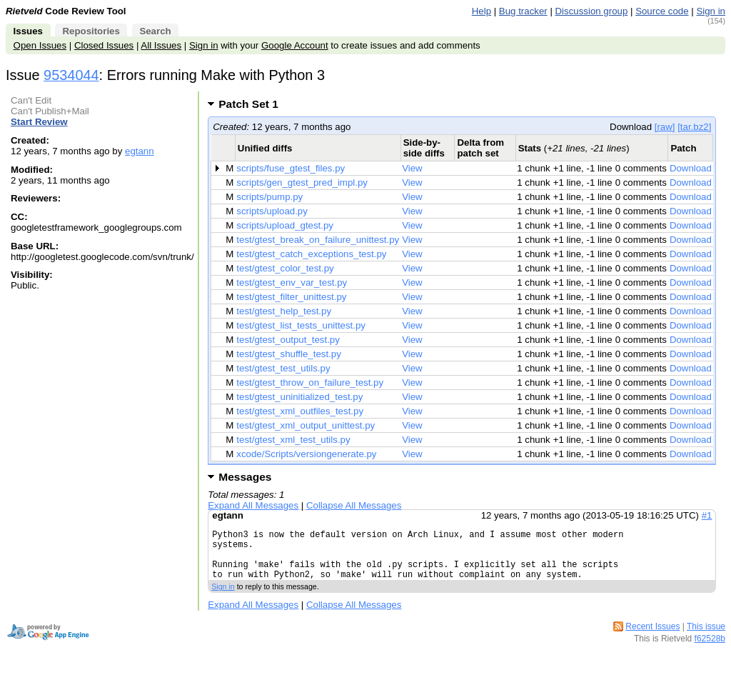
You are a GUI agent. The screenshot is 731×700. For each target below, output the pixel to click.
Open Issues (40, 45)
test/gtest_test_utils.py (283, 368)
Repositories (91, 31)
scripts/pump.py (269, 197)
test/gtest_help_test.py (284, 311)
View (412, 168)
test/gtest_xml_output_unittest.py (306, 425)
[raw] (665, 127)
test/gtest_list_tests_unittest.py (301, 325)
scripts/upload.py (272, 211)
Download (691, 168)
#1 (707, 515)
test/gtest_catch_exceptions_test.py (311, 254)
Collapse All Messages (354, 505)
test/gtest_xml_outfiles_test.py (300, 411)
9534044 (71, 75)
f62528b (710, 649)
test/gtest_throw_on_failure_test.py (310, 382)
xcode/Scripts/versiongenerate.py (306, 454)
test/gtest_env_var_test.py (292, 282)
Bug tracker (523, 11)
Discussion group (592, 11)
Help (482, 11)
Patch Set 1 (253, 104)
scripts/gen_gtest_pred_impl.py (302, 182)
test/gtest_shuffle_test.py (289, 354)
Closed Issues (104, 45)
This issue (706, 637)
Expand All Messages (253, 505)
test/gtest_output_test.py (288, 340)
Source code (662, 11)
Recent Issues (652, 637)
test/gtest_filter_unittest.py (291, 297)
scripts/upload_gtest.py (285, 225)
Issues (28, 31)
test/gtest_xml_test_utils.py (293, 440)
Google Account (295, 45)
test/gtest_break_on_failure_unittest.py (318, 240)
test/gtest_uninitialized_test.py (299, 397)
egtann (140, 151)
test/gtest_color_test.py (285, 268)
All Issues (161, 45)
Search (155, 31)
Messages (245, 477)
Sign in (711, 11)
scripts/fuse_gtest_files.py (291, 168)
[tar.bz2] (694, 127)
